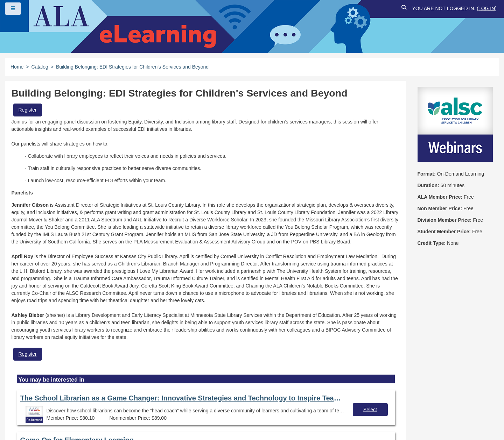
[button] (404, 9)
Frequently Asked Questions (51, 402)
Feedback (29, 414)
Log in (487, 8)
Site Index (274, 402)
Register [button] (28, 110)
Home (17, 67)
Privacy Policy (179, 402)
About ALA (112, 414)
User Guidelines (229, 402)
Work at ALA (70, 414)
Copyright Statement (123, 402)
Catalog (40, 67)
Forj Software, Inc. (91, 424)
